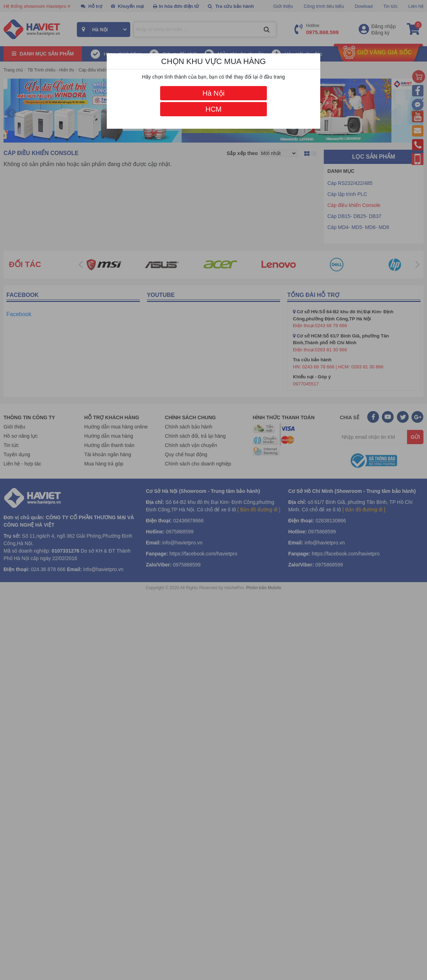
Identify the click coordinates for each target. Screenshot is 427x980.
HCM (213, 109)
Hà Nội (213, 93)
